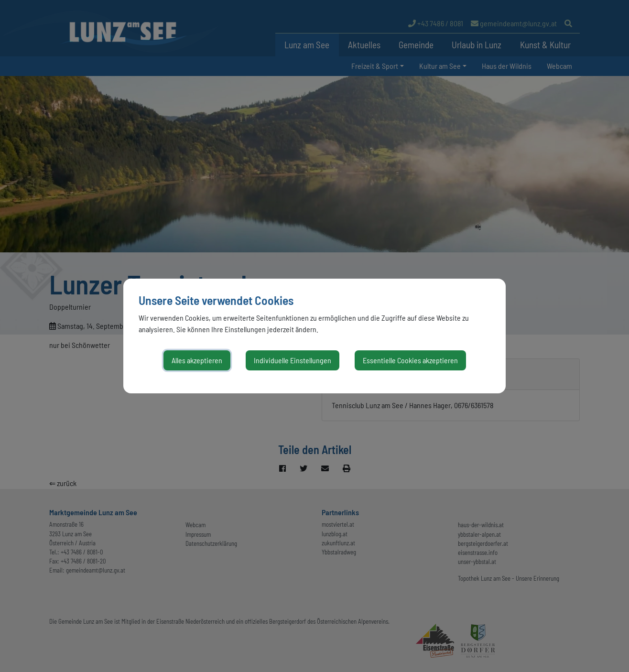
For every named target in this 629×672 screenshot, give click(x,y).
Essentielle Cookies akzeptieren (410, 360)
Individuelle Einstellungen (293, 360)
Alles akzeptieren (197, 360)
